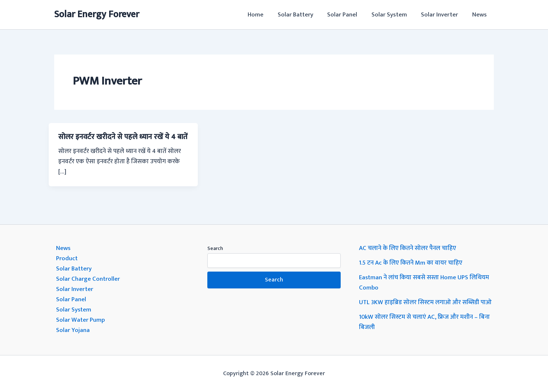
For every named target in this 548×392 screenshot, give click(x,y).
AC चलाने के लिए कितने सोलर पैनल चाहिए (408, 248)
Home (265, 15)
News (480, 15)
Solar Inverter (442, 15)
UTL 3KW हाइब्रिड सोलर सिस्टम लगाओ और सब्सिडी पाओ (425, 302)
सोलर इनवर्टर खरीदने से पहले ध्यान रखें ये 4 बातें (123, 137)
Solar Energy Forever (97, 14)
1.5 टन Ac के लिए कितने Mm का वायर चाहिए (411, 263)
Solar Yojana (73, 330)
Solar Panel (348, 15)
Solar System (393, 15)
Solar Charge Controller (88, 279)
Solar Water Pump (80, 320)
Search (215, 248)
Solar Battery (303, 15)
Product (67, 258)
